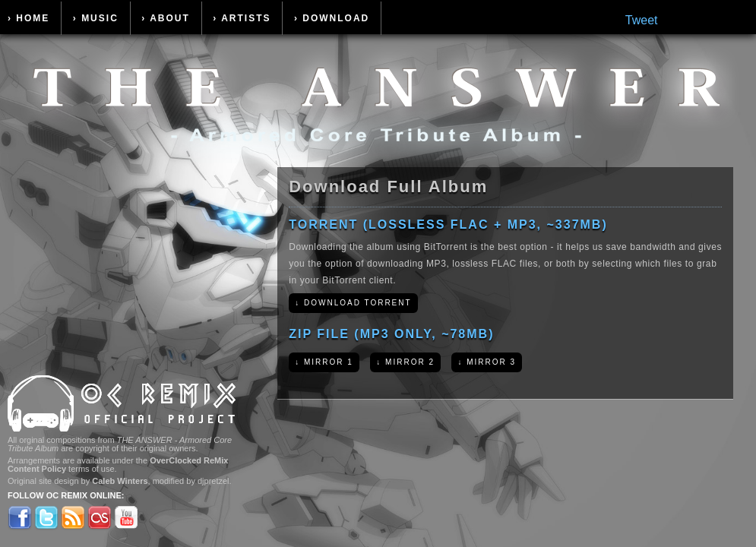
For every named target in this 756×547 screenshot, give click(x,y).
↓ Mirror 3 (487, 362)
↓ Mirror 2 (405, 362)
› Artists (242, 18)
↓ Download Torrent (353, 303)
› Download (332, 18)
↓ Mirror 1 (324, 362)
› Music (96, 18)
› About (166, 18)
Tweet (642, 20)
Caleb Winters (120, 481)
